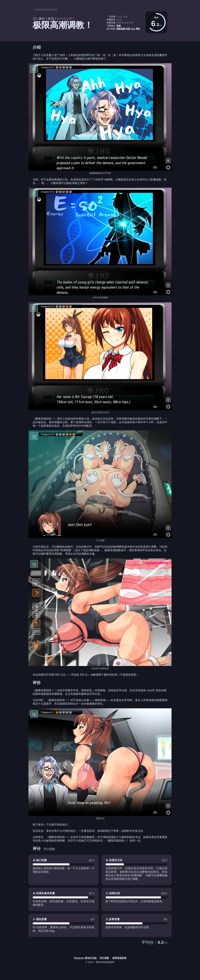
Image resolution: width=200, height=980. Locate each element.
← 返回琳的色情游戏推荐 (45, 10)
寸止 (133, 29)
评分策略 (49, 849)
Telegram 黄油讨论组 (85, 958)
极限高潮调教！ (63, 25)
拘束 (128, 29)
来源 (119, 26)
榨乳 (138, 29)
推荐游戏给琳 (119, 958)
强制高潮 (121, 29)
